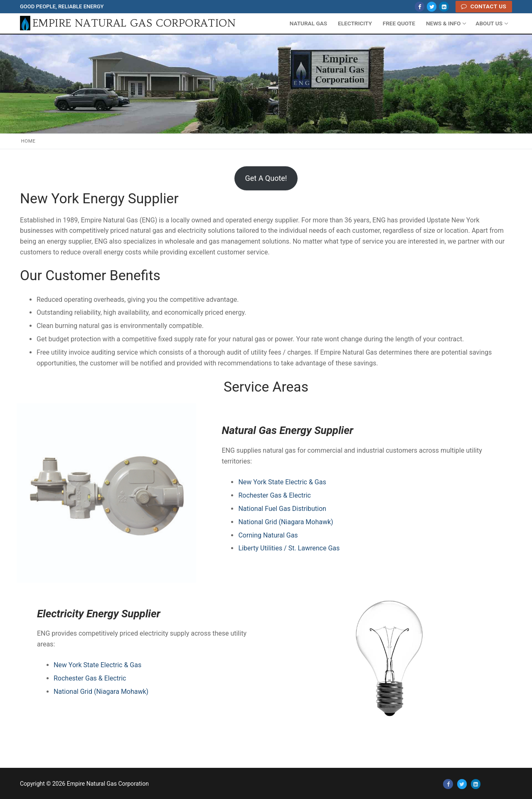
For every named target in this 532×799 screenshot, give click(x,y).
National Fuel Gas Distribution (282, 509)
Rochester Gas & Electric (275, 495)
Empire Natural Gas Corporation (134, 23)
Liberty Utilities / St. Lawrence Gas (289, 548)
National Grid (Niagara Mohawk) (286, 522)
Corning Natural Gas (268, 535)
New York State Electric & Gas (282, 482)
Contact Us (484, 6)
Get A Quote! (266, 178)
